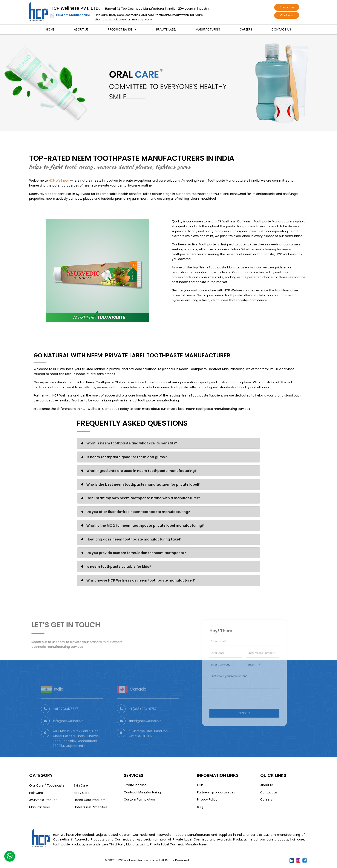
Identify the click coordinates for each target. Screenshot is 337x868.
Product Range (120, 29)
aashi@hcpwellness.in (145, 731)
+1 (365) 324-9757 (143, 719)
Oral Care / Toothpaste (47, 785)
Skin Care (81, 785)
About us (81, 29)
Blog (200, 807)
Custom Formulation (139, 799)
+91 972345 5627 (66, 719)
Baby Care (82, 793)
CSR (200, 785)
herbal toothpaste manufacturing (153, 400)
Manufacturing (208, 29)
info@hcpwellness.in (68, 731)
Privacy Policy (207, 799)
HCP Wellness (59, 181)
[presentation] (238, 692)
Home (50, 29)
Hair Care (36, 793)
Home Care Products (90, 800)
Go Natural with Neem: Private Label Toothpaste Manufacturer (132, 355)
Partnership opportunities (216, 792)
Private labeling (135, 785)
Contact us (287, 7)
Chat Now (287, 15)
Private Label (166, 29)
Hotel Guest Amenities (91, 807)
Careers (246, 29)
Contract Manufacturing (142, 792)
